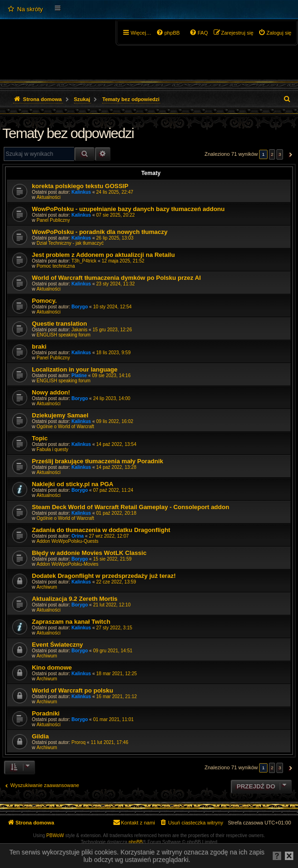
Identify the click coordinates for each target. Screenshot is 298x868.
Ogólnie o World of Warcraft (65, 427)
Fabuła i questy (52, 449)
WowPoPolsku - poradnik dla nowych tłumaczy (100, 232)
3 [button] (280, 154)
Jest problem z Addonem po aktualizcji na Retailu (103, 255)
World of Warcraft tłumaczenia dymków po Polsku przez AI (116, 278)
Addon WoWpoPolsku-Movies (67, 564)
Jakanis (80, 330)
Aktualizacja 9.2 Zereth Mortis (75, 599)
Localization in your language (75, 369)
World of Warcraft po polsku (72, 690)
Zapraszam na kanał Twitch (71, 622)
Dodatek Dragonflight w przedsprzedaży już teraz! (104, 576)
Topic (40, 438)
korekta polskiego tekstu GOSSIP (80, 186)
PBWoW (55, 835)
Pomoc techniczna (56, 266)
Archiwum (47, 587)
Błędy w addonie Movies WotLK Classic (89, 553)
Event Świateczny (57, 645)
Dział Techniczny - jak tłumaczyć (70, 243)
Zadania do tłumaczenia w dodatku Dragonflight (101, 530)
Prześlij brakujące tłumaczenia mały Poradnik (97, 461)
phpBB (136, 842)
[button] (289, 154)
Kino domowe (52, 667)
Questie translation (60, 324)
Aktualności (48, 197)
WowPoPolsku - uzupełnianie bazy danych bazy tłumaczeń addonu (128, 209)
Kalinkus (82, 192)
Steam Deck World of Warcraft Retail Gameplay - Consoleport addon (130, 507)
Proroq (79, 742)
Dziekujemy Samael (60, 415)
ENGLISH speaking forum (63, 335)
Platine (79, 376)
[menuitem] (25, 9)
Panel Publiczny (53, 220)
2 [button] (272, 154)
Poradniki (46, 713)
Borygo (80, 307)
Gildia (40, 736)
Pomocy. (44, 301)
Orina (78, 536)
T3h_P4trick (84, 261)
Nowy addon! (51, 392)
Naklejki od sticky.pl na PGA (73, 484)
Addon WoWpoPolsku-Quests (67, 541)
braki (39, 346)
